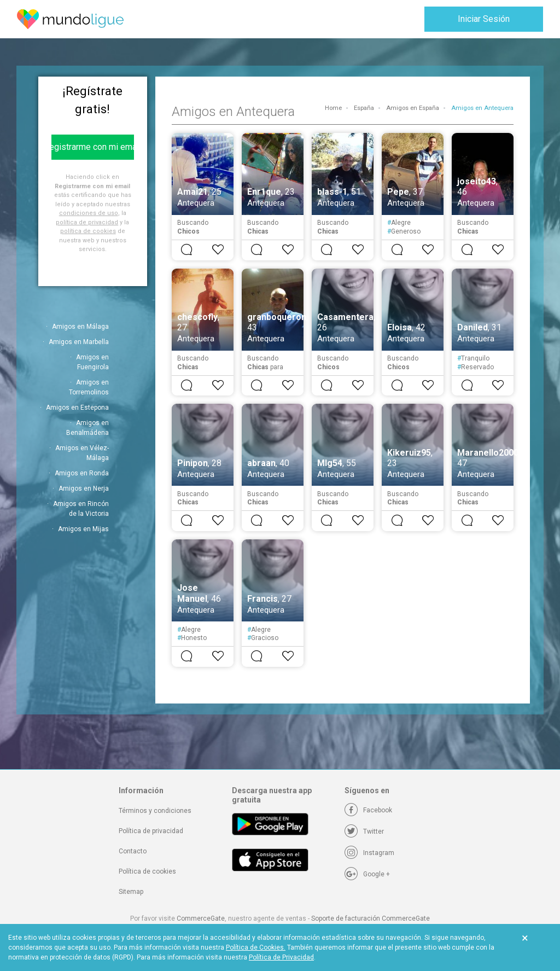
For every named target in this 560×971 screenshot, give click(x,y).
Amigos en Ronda (82, 473)
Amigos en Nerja (84, 489)
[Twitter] (364, 832)
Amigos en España (413, 108)
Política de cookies (147, 871)
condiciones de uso (89, 213)
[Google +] (367, 874)
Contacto (133, 851)
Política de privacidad (151, 831)
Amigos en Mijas (83, 529)
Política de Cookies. (256, 947)
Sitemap (131, 892)
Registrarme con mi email (93, 147)
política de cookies (88, 231)
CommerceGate (201, 918)
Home (333, 108)
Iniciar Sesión (484, 19)
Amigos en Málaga (80, 327)
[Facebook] (368, 810)
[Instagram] (369, 853)
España (364, 108)
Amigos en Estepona (77, 408)
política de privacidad (87, 222)
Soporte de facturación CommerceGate (371, 918)
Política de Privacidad (281, 957)
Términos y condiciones (155, 811)
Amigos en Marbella (79, 342)
